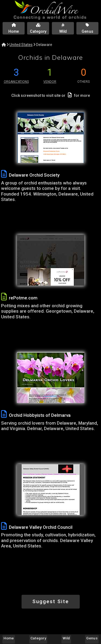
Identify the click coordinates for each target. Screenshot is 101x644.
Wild (66, 638)
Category (38, 638)
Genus (92, 638)
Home (9, 638)
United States (21, 45)
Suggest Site (51, 601)
